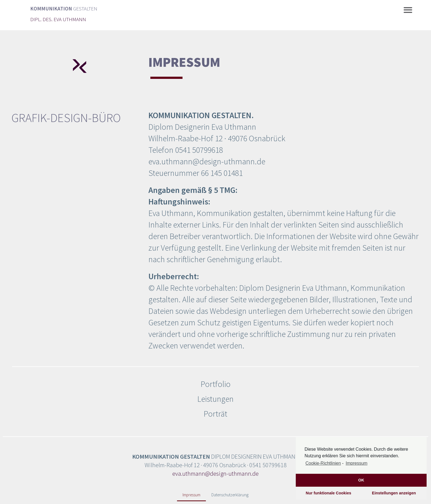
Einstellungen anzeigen (394, 493)
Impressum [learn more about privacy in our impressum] (357, 463)
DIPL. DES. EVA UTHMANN (58, 19)
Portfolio (216, 384)
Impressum (191, 495)
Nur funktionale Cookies (328, 493)
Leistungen (215, 399)
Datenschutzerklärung (230, 495)
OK (361, 480)
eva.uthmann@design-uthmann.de (215, 473)
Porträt (215, 414)
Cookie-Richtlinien (323, 463)
